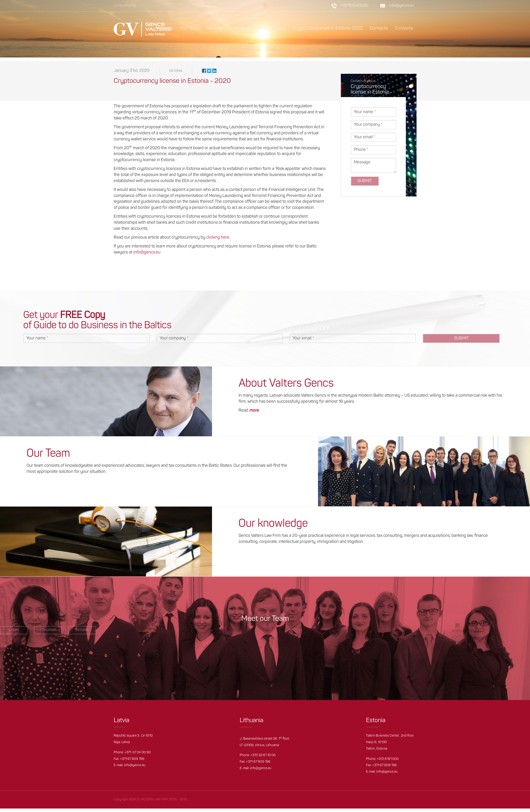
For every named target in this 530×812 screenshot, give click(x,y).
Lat (116, 6)
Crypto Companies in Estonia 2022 (327, 28)
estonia (82, 634)
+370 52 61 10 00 (263, 759)
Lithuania (48, 634)
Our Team (189, 28)
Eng (128, 6)
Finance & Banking (248, 28)
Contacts (378, 28)
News (279, 28)
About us (163, 28)
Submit (365, 184)
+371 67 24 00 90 (138, 756)
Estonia (176, 75)
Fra (134, 6)
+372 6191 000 (388, 763)
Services (214, 28)
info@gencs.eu (402, 6)
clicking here (218, 241)
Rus (122, 6)
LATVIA (14, 634)
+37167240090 (355, 6)
